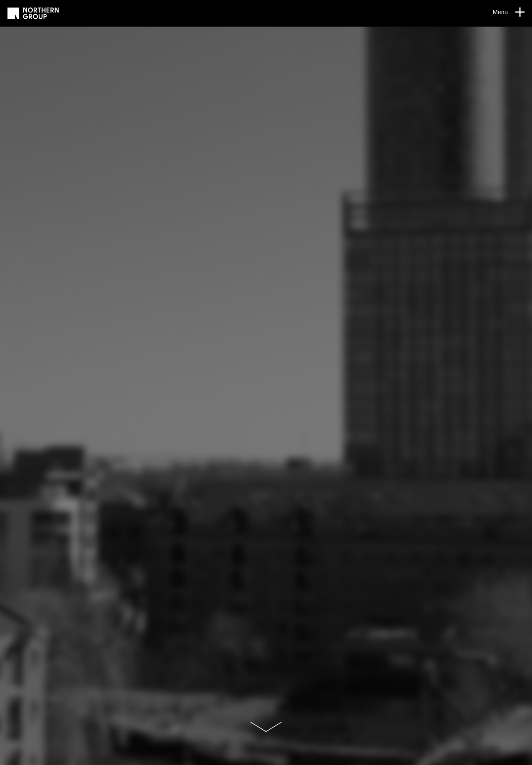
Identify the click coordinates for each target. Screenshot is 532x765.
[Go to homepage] (33, 13)
